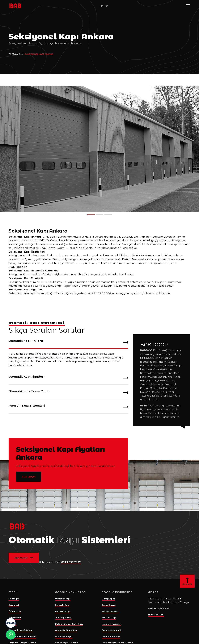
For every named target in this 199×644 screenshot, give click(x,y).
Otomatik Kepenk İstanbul (22, 636)
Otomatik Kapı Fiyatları (68, 378)
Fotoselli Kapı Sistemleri (68, 407)
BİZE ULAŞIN (29, 477)
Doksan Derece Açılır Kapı (69, 624)
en (102, 6)
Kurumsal (14, 605)
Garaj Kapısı (108, 599)
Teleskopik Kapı (63, 618)
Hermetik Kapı (63, 611)
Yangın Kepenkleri (111, 624)
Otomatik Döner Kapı (66, 630)
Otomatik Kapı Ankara (68, 342)
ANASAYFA (14, 54)
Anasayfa (14, 599)
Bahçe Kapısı (109, 605)
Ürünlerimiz (15, 611)
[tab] (68, 342)
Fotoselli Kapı (62, 605)
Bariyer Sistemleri (111, 630)
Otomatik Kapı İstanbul (21, 630)
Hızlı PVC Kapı (109, 618)
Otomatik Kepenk (111, 636)
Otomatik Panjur (64, 636)
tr (107, 6)
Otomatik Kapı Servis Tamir (68, 392)
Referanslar (15, 618)
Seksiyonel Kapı (110, 611)
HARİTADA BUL (156, 615)
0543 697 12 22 (71, 562)
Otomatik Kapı (63, 599)
